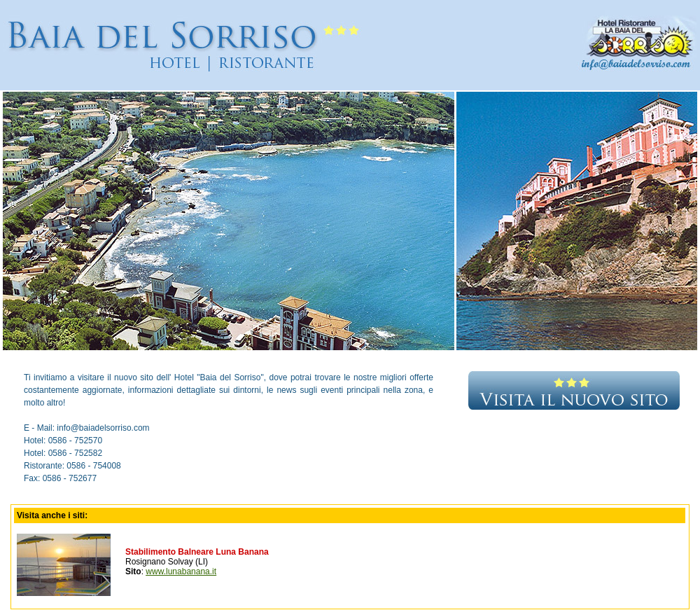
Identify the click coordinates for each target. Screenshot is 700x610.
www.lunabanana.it (181, 571)
